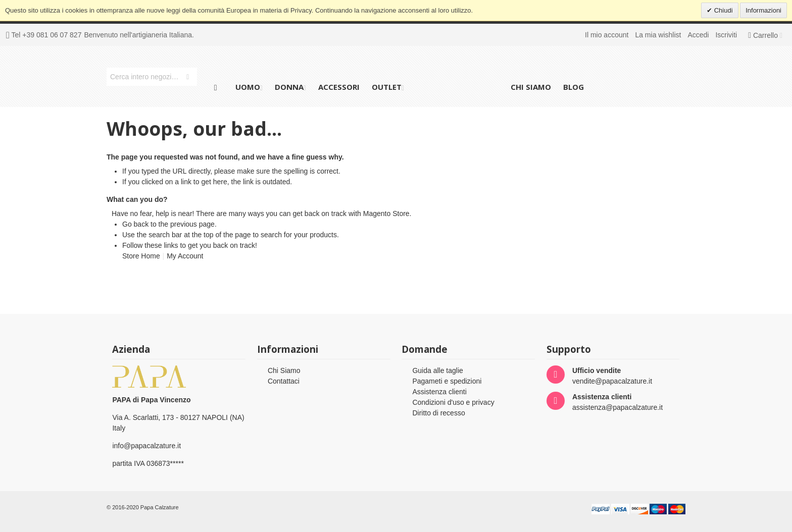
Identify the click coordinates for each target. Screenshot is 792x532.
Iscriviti (726, 35)
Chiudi (722, 10)
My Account (185, 256)
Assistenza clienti (439, 392)
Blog (574, 87)
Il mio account (607, 35)
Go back (135, 224)
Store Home (141, 256)
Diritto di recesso (438, 413)
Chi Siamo (284, 370)
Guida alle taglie (437, 370)
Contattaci (284, 381)
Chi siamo (531, 87)
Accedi (698, 35)
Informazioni (763, 10)
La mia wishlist (658, 35)
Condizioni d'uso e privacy (453, 402)
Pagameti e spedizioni (447, 381)
